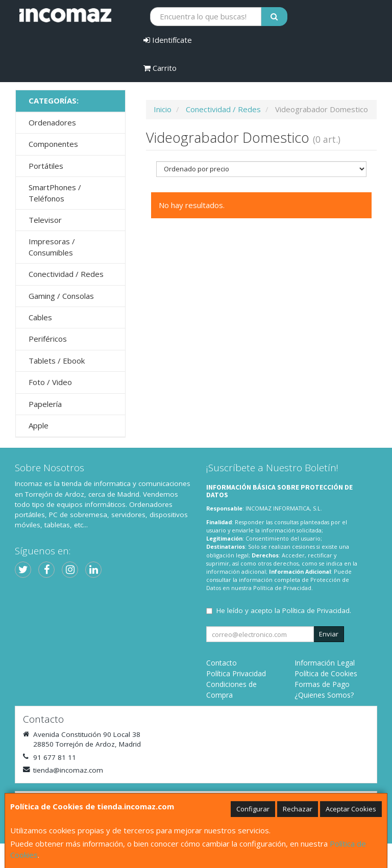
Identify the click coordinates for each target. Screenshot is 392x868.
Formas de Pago (322, 684)
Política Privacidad (236, 673)
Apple (39, 425)
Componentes (53, 144)
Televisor (45, 220)
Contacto (222, 663)
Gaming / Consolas (61, 296)
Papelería (45, 404)
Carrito (160, 68)
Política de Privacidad (282, 588)
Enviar (329, 634)
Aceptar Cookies (351, 809)
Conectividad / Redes (66, 274)
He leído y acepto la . (284, 610)
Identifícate (168, 40)
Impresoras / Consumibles (52, 247)
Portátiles (46, 166)
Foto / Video (50, 382)
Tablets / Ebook (57, 361)
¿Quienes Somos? (324, 695)
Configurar (253, 809)
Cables (40, 317)
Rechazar (298, 809)
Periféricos (48, 339)
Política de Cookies (326, 673)
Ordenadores (52, 122)
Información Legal (325, 663)
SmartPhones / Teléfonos (55, 193)
